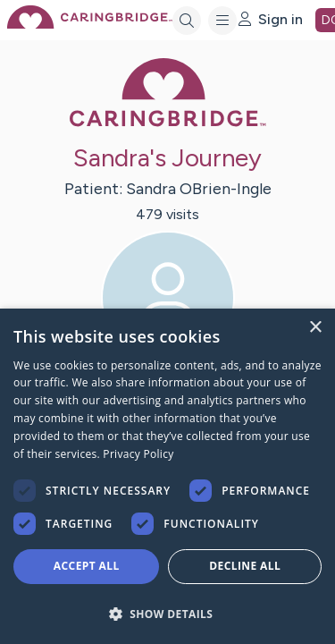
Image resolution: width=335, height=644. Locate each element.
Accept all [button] (87, 566)
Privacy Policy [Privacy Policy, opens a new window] (138, 454)
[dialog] (167, 476)
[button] (167, 613)
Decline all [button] (245, 566)
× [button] (315, 328)
